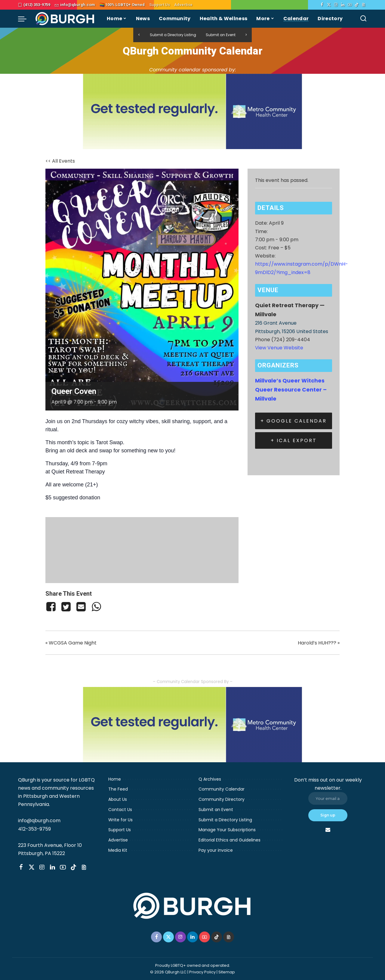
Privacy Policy (202, 972)
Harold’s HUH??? (319, 643)
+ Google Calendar (294, 421)
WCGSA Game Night (71, 643)
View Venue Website (279, 348)
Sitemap (227, 972)
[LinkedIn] (343, 5)
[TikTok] (357, 5)
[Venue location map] (142, 549)
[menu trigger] (25, 19)
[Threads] (363, 5)
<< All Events (60, 161)
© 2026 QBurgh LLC (168, 972)
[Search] (363, 19)
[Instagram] (336, 5)
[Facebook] (322, 5)
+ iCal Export (294, 440)
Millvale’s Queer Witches (290, 381)
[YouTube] (350, 5)
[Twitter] (329, 5)
